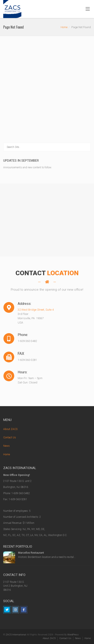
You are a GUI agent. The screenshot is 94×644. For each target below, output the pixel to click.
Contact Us (10, 437)
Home (64, 27)
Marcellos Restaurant (31, 553)
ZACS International (16, 635)
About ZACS (10, 429)
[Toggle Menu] (88, 9)
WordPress (73, 635)
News (6, 446)
